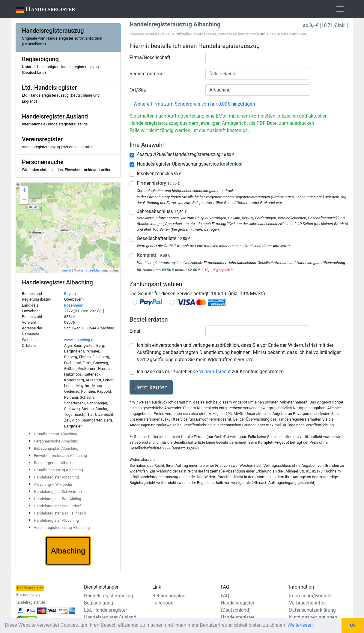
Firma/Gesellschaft (150, 57)
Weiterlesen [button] (300, 625)
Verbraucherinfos (307, 603)
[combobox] (258, 58)
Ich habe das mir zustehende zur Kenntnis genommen (210, 372)
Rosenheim (74, 305)
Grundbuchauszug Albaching (58, 470)
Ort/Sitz (138, 90)
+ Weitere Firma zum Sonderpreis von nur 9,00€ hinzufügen (192, 104)
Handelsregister (41, 9)
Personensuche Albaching (56, 441)
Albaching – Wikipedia (53, 484)
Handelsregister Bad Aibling (58, 499)
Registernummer (147, 74)
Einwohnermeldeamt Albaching (60, 456)
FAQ (225, 596)
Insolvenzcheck (159, 174)
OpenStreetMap (89, 270)
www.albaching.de (80, 340)
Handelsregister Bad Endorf (57, 506)
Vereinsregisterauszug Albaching (62, 528)
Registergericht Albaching (56, 463)
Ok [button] (353, 625)
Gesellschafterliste (163, 238)
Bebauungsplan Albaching (56, 448)
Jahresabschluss (162, 211)
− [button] (24, 200)
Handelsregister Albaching (56, 477)
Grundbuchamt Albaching (56, 434)
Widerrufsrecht (215, 372)
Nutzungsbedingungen (313, 617)
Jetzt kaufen (151, 387)
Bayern (70, 294)
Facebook (163, 603)
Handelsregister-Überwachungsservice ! (189, 164)
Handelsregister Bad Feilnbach (60, 513)
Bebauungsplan (169, 596)
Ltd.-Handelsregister (106, 610)
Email (136, 331)
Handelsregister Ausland (110, 617)
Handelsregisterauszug (109, 596)
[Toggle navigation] (340, 9)
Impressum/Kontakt (310, 596)
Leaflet (66, 270)
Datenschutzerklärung (312, 610)
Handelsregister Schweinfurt (58, 492)
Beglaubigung (98, 603)
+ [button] (24, 191)
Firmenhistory (158, 183)
